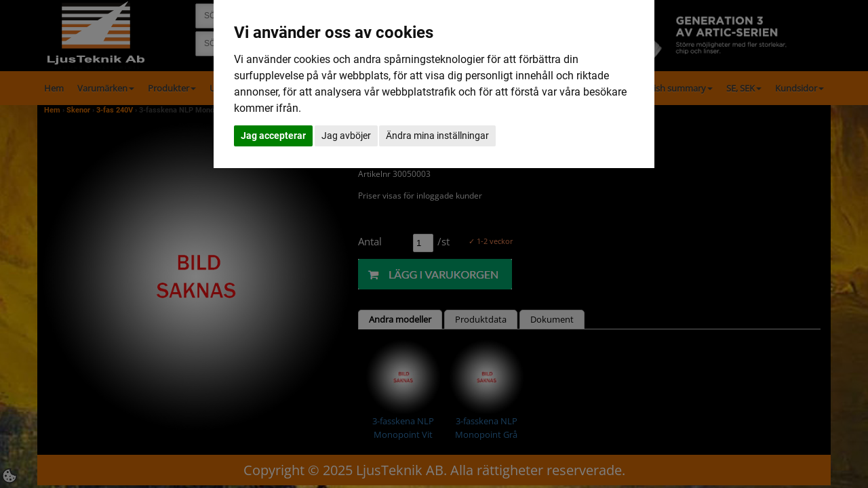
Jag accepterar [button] (273, 136)
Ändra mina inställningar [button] (437, 136)
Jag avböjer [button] (346, 136)
